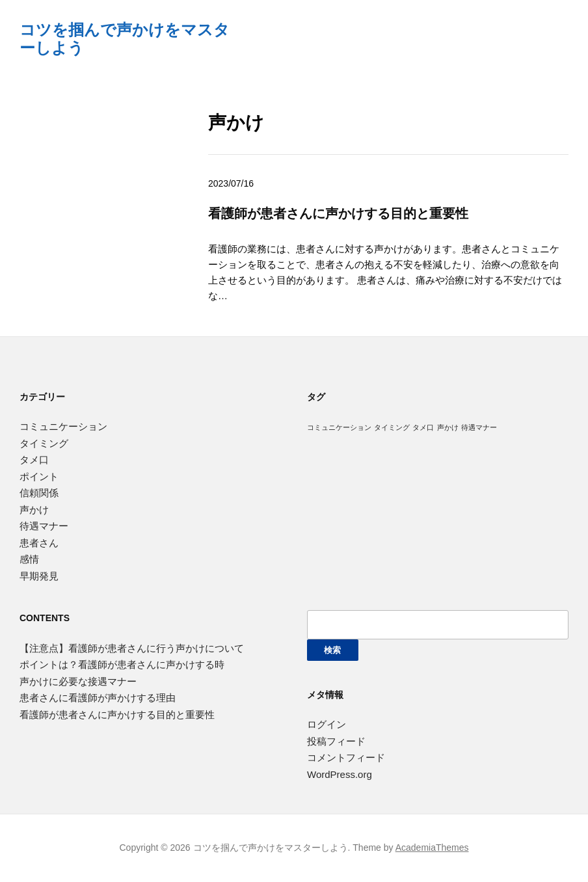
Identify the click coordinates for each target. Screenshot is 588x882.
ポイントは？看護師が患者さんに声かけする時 (122, 664)
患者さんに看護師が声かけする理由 (98, 698)
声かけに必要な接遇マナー (78, 681)
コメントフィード (346, 757)
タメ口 (34, 460)
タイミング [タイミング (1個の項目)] (392, 427)
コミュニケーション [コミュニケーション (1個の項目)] (339, 427)
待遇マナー (44, 526)
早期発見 (39, 576)
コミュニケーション (63, 426)
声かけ (34, 510)
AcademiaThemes (432, 848)
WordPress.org (340, 774)
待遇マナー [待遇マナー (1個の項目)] (479, 427)
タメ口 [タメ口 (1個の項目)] (423, 427)
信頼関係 (39, 493)
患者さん (39, 543)
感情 (29, 559)
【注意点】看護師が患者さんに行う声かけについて (132, 648)
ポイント (39, 476)
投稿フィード (336, 741)
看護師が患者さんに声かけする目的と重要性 (338, 213)
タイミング (44, 443)
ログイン (327, 724)
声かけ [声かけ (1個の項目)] (448, 427)
